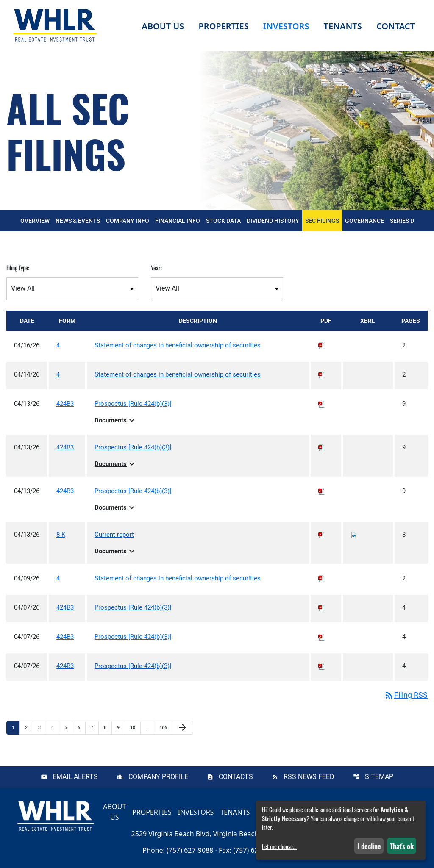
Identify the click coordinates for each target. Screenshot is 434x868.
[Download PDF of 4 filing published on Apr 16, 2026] (322, 345)
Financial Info (178, 221)
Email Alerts (75, 777)
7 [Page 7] (95, 727)
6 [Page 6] (81, 727)
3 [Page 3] (42, 727)
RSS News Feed (309, 777)
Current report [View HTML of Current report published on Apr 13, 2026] (114, 535)
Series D (402, 221)
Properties (223, 26)
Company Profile (158, 777)
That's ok (402, 846)
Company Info (128, 221)
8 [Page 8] (108, 727)
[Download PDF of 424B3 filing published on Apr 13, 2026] (322, 404)
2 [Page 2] (29, 727)
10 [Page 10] (135, 727)
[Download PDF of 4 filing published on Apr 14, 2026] (322, 374)
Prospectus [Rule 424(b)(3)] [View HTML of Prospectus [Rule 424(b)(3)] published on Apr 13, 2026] (133, 404)
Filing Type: (18, 268)
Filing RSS (406, 695)
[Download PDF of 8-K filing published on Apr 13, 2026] (322, 535)
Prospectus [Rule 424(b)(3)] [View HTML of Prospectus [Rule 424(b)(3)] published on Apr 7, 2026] (133, 607)
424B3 (65, 404)
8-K (61, 535)
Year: (156, 268)
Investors (196, 812)
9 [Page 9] (121, 727)
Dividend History (273, 221)
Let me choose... (279, 846)
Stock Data (223, 221)
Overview (35, 221)
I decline (369, 846)
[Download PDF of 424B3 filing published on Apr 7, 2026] (322, 607)
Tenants (235, 812)
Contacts (236, 777)
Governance (364, 221)
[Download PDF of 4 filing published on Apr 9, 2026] (322, 578)
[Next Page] (183, 728)
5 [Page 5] (68, 727)
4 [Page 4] (55, 727)
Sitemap (379, 777)
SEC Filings (322, 221)
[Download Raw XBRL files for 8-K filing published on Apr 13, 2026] (354, 535)
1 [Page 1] (16, 727)
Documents (116, 420)
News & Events (78, 221)
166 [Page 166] (164, 727)
